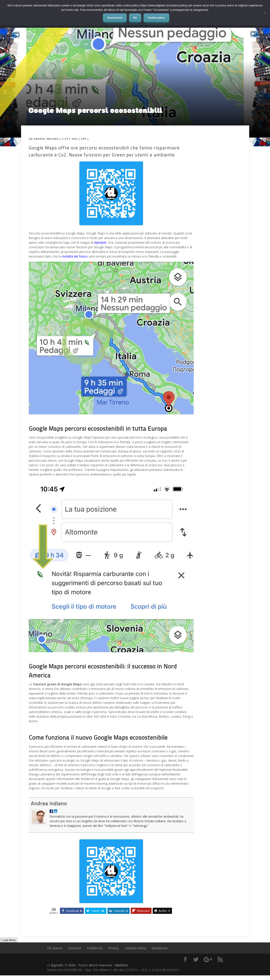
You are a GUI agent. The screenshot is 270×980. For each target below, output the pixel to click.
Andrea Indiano (46, 139)
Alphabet (100, 242)
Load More (9, 940)
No (135, 18)
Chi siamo (55, 948)
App (84, 139)
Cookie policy (156, 18)
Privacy (114, 948)
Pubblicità (95, 948)
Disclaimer (160, 948)
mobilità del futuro (75, 256)
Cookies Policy (135, 948)
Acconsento (115, 18)
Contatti (75, 948)
